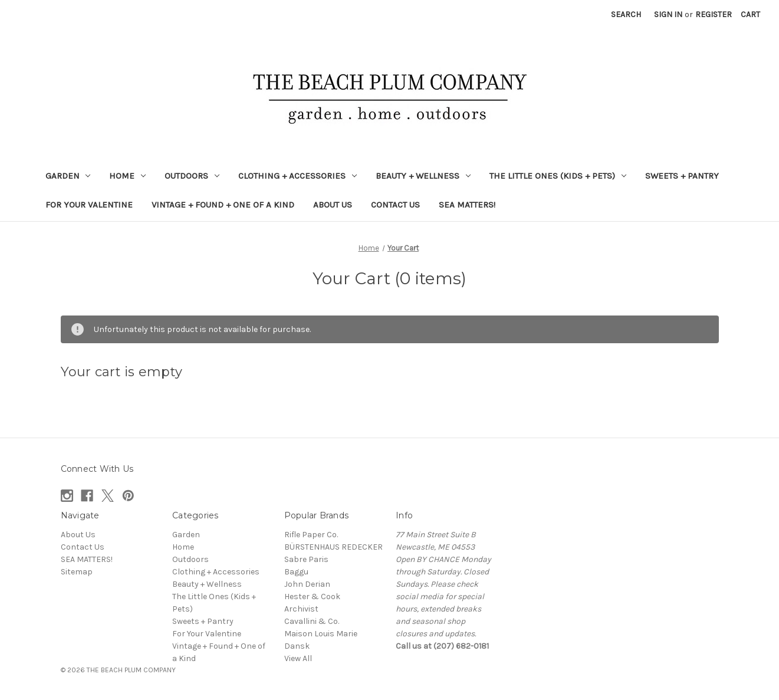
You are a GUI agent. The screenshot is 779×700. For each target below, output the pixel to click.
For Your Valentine (89, 205)
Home (127, 176)
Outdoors (192, 176)
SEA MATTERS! (467, 205)
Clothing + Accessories (298, 176)
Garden (68, 176)
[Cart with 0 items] (750, 14)
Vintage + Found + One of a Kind (223, 205)
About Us (333, 205)
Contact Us (395, 205)
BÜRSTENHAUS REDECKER (333, 547)
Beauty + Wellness (423, 176)
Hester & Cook (312, 597)
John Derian (307, 584)
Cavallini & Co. (312, 621)
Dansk (297, 646)
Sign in (668, 14)
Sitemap (77, 572)
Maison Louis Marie (321, 634)
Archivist (301, 609)
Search (626, 14)
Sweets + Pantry (682, 176)
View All (298, 658)
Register (714, 14)
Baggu (296, 572)
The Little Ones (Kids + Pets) (558, 176)
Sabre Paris (306, 559)
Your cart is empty (122, 372)
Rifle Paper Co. (311, 535)
